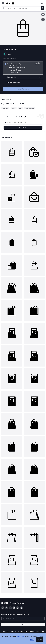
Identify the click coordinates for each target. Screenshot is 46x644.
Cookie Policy (20, 636)
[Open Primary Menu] (3, 4)
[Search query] (23, 122)
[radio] (23, 68)
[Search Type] (4, 8)
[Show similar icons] (43, 20)
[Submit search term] (43, 8)
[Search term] (24, 8)
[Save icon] (43, 14)
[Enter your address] (23, 619)
